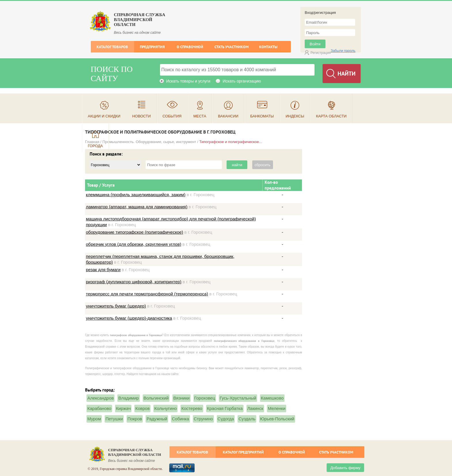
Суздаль (247, 419)
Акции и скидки (104, 116)
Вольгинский (156, 398)
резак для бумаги (103, 270)
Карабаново (99, 408)
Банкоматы (262, 116)
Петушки (114, 419)
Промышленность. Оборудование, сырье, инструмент (149, 142)
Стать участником (231, 47)
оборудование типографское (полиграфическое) (134, 232)
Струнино (203, 419)
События (172, 116)
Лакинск (255, 408)
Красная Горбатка (225, 408)
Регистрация (321, 53)
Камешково (272, 398)
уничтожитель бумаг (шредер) (116, 306)
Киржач (123, 408)
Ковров (142, 408)
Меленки (277, 408)
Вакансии (228, 116)
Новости (142, 116)
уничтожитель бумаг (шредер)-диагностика (129, 318)
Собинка (180, 419)
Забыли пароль (343, 51)
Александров (100, 398)
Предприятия (152, 47)
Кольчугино (165, 408)
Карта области (331, 116)
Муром (94, 419)
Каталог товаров (112, 47)
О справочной (190, 47)
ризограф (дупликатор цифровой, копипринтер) (134, 282)
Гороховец (205, 398)
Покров (135, 419)
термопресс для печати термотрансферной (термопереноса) (147, 294)
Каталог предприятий (243, 452)
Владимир (128, 398)
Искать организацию (242, 81)
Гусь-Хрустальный (238, 398)
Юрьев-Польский (277, 419)
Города (95, 146)
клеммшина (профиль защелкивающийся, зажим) (136, 195)
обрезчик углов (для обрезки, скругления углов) (134, 244)
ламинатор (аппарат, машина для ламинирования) (137, 207)
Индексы (295, 116)
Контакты (268, 47)
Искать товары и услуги (188, 81)
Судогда (226, 419)
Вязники (181, 398)
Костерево (192, 408)
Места (200, 116)
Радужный (157, 419)
